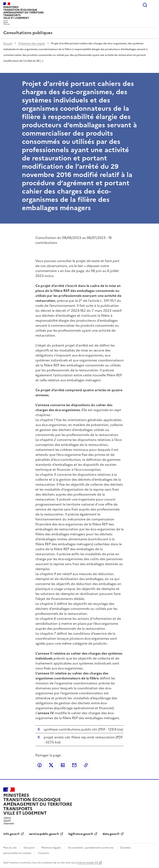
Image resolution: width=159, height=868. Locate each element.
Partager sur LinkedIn (63, 765)
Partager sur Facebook (40, 765)
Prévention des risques (32, 43)
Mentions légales (51, 848)
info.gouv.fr (12, 834)
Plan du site (10, 848)
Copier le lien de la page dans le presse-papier (86, 765)
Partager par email (74, 765)
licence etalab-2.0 (87, 863)
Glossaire (29, 848)
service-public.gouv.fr (44, 834)
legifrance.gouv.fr (81, 834)
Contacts (44, 853)
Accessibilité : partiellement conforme (91, 848)
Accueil (8, 43)
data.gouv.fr (111, 834)
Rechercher (145, 5)
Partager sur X (51, 765)
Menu (153, 5)
